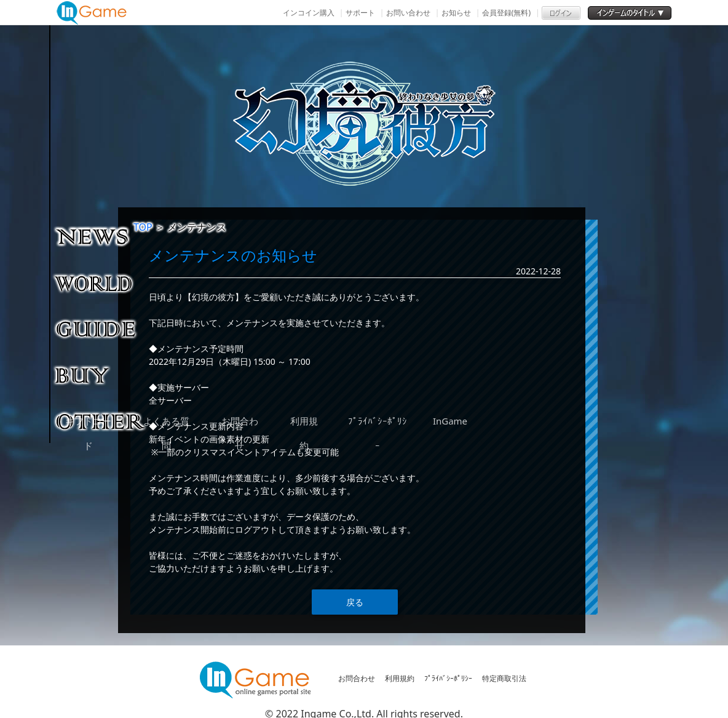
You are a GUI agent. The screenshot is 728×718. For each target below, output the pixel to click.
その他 (101, 421)
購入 (101, 375)
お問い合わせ (408, 13)
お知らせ (456, 13)
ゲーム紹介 (101, 282)
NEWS (101, 236)
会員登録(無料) (506, 13)
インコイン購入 (309, 13)
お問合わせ (357, 678)
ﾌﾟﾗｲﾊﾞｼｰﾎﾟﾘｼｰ (448, 678)
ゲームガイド (101, 329)
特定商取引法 (504, 678)
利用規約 (400, 678)
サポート (360, 13)
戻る (355, 602)
